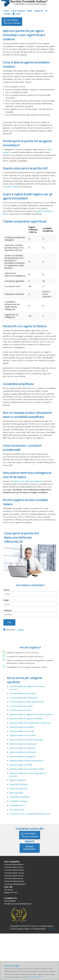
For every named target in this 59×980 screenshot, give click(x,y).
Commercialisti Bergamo (15, 884)
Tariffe (29, 11)
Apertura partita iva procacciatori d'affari (27, 769)
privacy (21, 630)
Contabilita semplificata (20, 797)
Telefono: (8, 610)
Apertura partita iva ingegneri (22, 756)
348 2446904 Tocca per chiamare (12, 21)
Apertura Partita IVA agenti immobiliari (26, 719)
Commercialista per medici (21, 706)
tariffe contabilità (12, 187)
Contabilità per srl (17, 805)
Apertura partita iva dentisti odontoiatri (26, 740)
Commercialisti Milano (14, 864)
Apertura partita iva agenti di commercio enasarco (31, 714)
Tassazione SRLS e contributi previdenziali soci (30, 814)
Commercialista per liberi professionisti (27, 702)
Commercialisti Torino (14, 867)
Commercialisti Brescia (14, 881)
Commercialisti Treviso (14, 876)
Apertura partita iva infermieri (22, 748)
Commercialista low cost (20, 710)
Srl (46, 11)
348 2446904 (30, 835)
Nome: (6, 590)
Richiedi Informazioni (29, 848)
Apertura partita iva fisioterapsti (23, 744)
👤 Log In (16, 14)
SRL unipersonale (17, 810)
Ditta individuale (16, 793)
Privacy (52, 929)
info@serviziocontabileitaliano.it (18, 904)
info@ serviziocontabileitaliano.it (36, 21)
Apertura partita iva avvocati (22, 731)
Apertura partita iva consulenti (22, 735)
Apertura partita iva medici (21, 765)
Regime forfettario (17, 780)
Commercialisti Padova (14, 870)
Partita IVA (39, 11)
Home (6, 11)
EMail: (6, 600)
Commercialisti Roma (14, 878)
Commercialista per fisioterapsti (23, 698)
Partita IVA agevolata (18, 789)
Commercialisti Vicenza (14, 873)
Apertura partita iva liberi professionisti (26, 761)
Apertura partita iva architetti (22, 727)
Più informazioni (35, 977)
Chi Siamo (9, 890)
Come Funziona (18, 11)
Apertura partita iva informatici (23, 752)
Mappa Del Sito (11, 892)
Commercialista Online (20, 929)
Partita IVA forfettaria (19, 784)
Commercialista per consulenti (23, 693)
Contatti (7, 14)
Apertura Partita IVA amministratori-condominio (30, 723)
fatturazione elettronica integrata (28, 481)
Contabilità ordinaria (18, 801)
